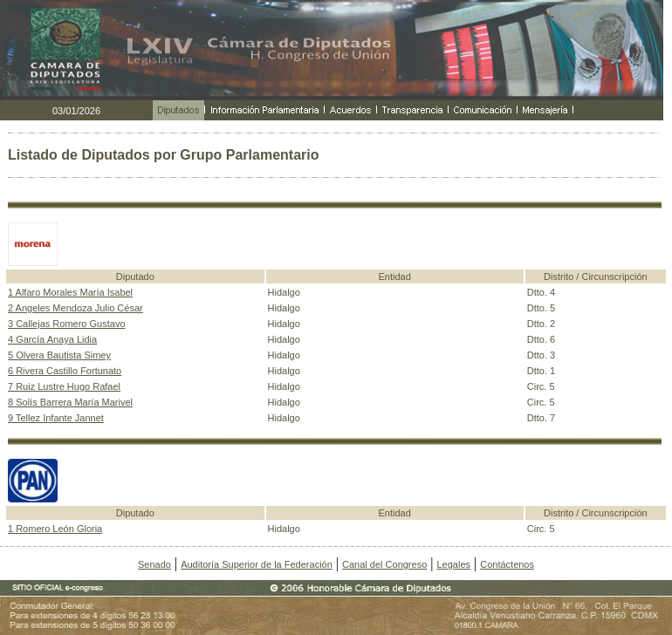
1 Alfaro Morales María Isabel (70, 292)
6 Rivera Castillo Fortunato (65, 371)
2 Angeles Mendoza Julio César (75, 308)
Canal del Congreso (384, 564)
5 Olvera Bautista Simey (59, 355)
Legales (453, 564)
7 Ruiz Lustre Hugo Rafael (64, 386)
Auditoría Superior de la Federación (257, 564)
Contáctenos (507, 564)
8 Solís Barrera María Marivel (70, 402)
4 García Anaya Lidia (52, 339)
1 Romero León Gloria (55, 529)
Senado (154, 564)
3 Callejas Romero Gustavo (67, 324)
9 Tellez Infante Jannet (56, 418)
